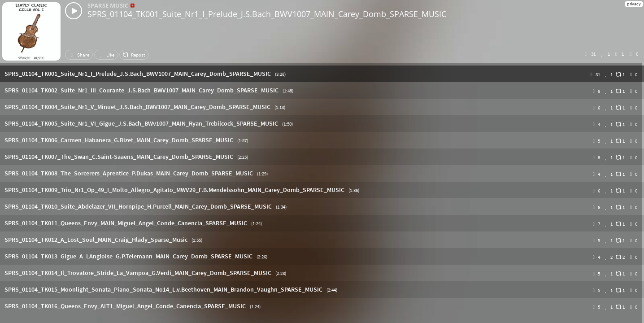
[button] (322, 74)
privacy (634, 4)
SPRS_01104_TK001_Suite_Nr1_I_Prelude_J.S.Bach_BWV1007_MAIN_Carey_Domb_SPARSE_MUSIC (267, 14)
